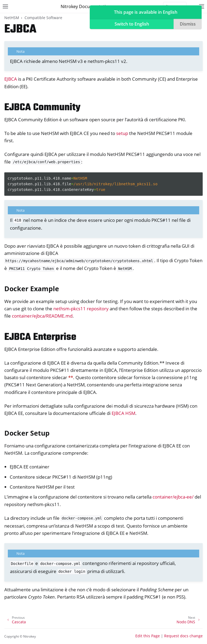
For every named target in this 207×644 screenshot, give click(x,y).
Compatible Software (43, 18)
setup (122, 133)
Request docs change (183, 636)
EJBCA (11, 79)
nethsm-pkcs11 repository (81, 309)
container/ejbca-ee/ (173, 497)
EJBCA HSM (123, 413)
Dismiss (188, 24)
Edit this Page (148, 636)
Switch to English (132, 24)
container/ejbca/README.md (42, 316)
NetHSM (12, 18)
